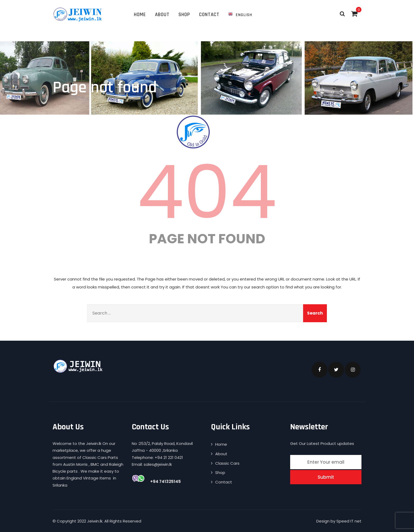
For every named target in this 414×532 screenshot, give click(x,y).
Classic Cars (227, 463)
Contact (209, 15)
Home (140, 15)
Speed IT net (349, 521)
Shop (184, 15)
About (162, 15)
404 (207, 192)
